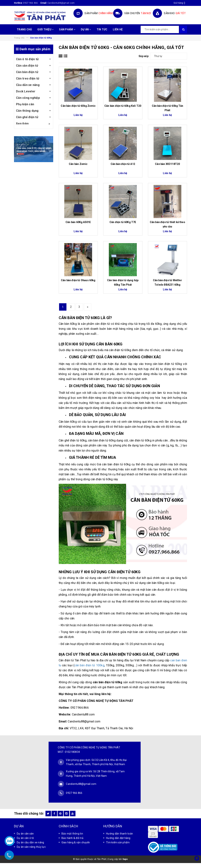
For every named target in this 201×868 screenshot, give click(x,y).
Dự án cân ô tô (25, 838)
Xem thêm (33, 124)
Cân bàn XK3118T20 (167, 164)
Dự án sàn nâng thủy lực (31, 847)
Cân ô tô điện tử (27, 59)
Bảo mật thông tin (72, 834)
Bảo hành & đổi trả (73, 838)
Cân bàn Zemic (78, 164)
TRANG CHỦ (24, 29)
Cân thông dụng (27, 111)
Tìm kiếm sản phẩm (118, 842)
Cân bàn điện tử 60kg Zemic (78, 106)
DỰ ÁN (86, 29)
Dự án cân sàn (25, 834)
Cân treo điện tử (28, 78)
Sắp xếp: (144, 56)
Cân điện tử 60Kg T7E (123, 222)
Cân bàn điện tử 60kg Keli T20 (123, 106)
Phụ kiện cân (25, 104)
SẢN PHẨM (67, 29)
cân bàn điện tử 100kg (89, 665)
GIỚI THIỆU (45, 29)
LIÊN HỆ (118, 29)
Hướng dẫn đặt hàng (118, 838)
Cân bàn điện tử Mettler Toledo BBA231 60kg (167, 282)
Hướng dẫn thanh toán (119, 834)
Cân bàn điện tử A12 (123, 164)
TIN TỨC (102, 29)
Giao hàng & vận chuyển (76, 842)
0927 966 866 (30, 3)
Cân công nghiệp (28, 98)
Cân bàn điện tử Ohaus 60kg (78, 280)
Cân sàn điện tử (27, 66)
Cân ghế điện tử (27, 117)
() (179, 3)
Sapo (125, 859)
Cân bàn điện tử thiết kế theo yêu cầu (167, 224)
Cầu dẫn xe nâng (28, 85)
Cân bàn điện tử (27, 72)
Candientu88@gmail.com (81, 784)
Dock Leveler (26, 91)
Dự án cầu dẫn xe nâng (30, 842)
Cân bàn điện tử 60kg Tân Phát (167, 108)
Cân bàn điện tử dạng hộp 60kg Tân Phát (123, 282)
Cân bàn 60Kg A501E (78, 222)
